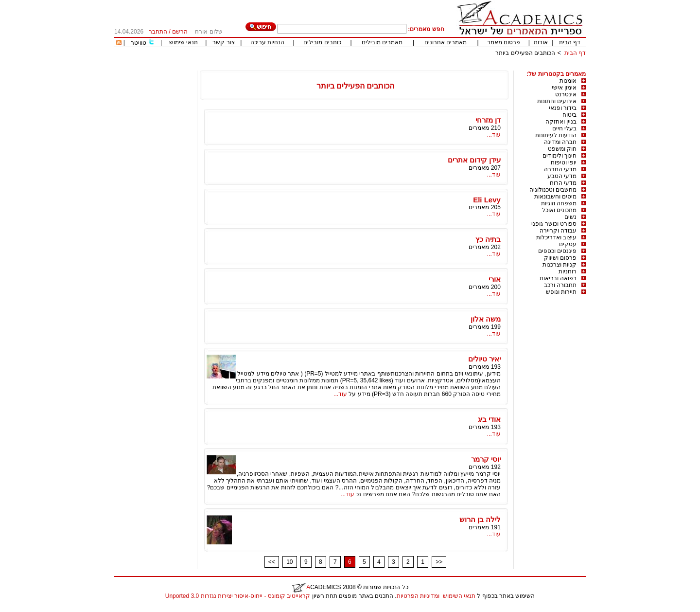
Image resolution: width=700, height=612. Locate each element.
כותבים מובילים (322, 42)
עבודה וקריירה (558, 231)
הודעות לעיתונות (556, 135)
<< (272, 562)
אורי (495, 279)
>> (439, 562)
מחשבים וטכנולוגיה (553, 190)
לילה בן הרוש (480, 519)
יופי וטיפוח (564, 162)
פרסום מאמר (504, 42)
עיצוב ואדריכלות (556, 237)
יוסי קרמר (486, 459)
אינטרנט (566, 94)
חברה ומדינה (560, 142)
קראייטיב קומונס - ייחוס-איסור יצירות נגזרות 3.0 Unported (238, 596)
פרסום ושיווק (560, 258)
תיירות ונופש (561, 292)
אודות (541, 42)
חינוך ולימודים (560, 156)
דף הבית (570, 42)
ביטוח (569, 115)
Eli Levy (487, 200)
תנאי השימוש (459, 596)
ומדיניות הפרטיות (418, 596)
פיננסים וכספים (557, 251)
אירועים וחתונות (557, 101)
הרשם (180, 32)
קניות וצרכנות (560, 265)
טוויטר (139, 43)
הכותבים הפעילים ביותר (525, 53)
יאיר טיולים (484, 359)
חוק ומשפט (562, 149)
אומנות (568, 81)
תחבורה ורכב (560, 285)
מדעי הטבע (562, 176)
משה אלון (486, 319)
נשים (570, 217)
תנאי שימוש (184, 42)
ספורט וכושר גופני (554, 224)
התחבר (158, 32)
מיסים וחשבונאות (555, 197)
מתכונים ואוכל (559, 210)
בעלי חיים (564, 128)
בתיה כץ (488, 239)
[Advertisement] (409, 67)
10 (289, 562)
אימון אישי (564, 88)
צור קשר (223, 42)
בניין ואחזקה (561, 122)
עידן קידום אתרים (474, 160)
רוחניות (568, 271)
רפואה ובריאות (558, 278)
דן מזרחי (488, 120)
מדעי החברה (560, 169)
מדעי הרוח (563, 183)
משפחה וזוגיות (559, 203)
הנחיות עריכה (267, 42)
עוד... (494, 135)
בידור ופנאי (563, 108)
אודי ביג (489, 419)
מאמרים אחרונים (446, 42)
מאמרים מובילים (382, 42)
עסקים (568, 244)
